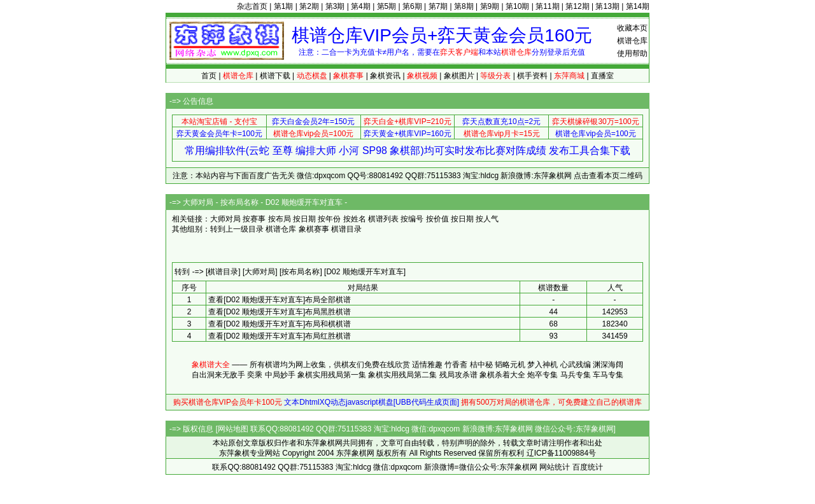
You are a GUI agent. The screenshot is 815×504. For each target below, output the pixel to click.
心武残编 (576, 365)
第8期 (464, 6)
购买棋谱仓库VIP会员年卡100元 (228, 402)
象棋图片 (459, 76)
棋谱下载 (275, 76)
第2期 (309, 6)
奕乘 (255, 375)
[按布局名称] (301, 272)
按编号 (412, 219)
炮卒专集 (542, 375)
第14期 (638, 6)
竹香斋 (456, 365)
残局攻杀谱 (458, 375)
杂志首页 (252, 6)
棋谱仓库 (632, 41)
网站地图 (233, 429)
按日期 (304, 219)
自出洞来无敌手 (218, 375)
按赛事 (254, 219)
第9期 (490, 6)
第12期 (577, 6)
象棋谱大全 (211, 365)
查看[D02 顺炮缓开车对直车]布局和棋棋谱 (280, 324)
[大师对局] (260, 272)
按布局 (280, 219)
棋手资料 (532, 76)
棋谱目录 (346, 229)
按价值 (437, 219)
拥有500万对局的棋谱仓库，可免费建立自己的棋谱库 (551, 402)
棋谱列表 (383, 219)
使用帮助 (632, 53)
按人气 (487, 219)
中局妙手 (280, 375)
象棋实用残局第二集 (402, 375)
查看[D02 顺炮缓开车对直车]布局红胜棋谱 (280, 336)
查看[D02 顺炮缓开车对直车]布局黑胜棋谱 (280, 312)
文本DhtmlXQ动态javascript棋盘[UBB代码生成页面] (372, 402)
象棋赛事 (314, 229)
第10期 (517, 6)
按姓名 (355, 219)
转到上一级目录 (237, 229)
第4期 (361, 6)
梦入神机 (542, 365)
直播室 (602, 76)
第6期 (412, 6)
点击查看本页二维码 (608, 176)
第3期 (335, 6)
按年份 (329, 219)
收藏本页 (632, 28)
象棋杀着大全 (502, 375)
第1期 (284, 6)
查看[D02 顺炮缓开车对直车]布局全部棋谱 (280, 300)
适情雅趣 (427, 365)
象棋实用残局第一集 (332, 375)
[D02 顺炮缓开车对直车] (365, 272)
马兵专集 (576, 375)
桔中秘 (481, 365)
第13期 (607, 6)
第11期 (547, 6)
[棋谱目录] (223, 272)
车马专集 (608, 375)
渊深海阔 (608, 365)
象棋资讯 (385, 76)
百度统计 (588, 467)
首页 (209, 76)
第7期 (438, 6)
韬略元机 (510, 365)
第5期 (387, 6)
